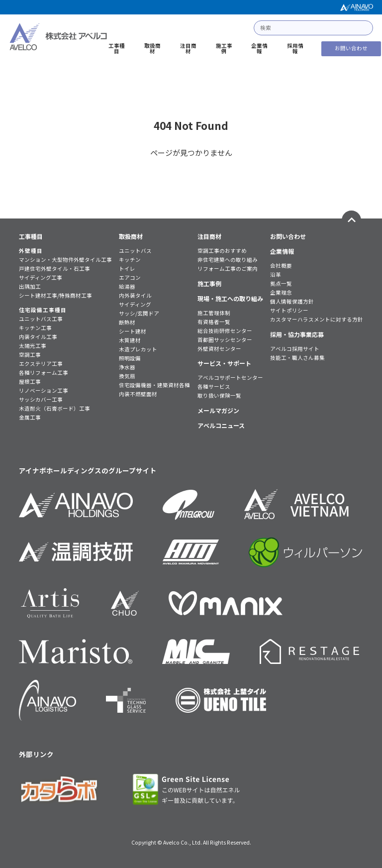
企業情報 (259, 49)
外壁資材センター (219, 349)
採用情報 (295, 49)
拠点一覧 (281, 284)
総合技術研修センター (225, 331)
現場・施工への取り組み (230, 299)
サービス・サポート (224, 363)
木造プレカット (138, 350)
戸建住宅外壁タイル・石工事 (54, 269)
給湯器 (127, 287)
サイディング (135, 305)
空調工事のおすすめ (222, 251)
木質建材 (130, 341)
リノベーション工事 (44, 391)
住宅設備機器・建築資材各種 (154, 385)
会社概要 (281, 266)
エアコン (130, 278)
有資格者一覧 (214, 322)
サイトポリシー (289, 311)
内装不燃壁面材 (138, 394)
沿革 (276, 275)
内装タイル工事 (38, 337)
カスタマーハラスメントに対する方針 (317, 320)
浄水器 (127, 368)
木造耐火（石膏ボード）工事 (54, 409)
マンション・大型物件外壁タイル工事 (65, 260)
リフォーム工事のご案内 (228, 269)
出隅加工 (30, 287)
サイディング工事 (41, 278)
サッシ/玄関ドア (139, 314)
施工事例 (224, 49)
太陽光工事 (33, 346)
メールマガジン (218, 411)
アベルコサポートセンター (230, 378)
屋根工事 (30, 382)
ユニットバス (135, 251)
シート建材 (133, 332)
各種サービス (214, 387)
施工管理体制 (214, 313)
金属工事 (30, 418)
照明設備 (130, 359)
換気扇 (127, 377)
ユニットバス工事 (41, 319)
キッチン (130, 260)
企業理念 (281, 293)
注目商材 (188, 49)
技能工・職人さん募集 (297, 358)
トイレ (127, 269)
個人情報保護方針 (292, 302)
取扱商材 (152, 49)
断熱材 (127, 323)
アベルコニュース (221, 426)
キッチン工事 (35, 328)
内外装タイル (135, 296)
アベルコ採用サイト (295, 349)
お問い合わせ (351, 48)
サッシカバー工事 (41, 400)
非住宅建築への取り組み (228, 260)
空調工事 (30, 355)
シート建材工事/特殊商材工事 (55, 296)
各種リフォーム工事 (44, 373)
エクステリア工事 (41, 364)
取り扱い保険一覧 (219, 396)
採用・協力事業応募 (297, 334)
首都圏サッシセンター (225, 340)
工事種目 (117, 49)
